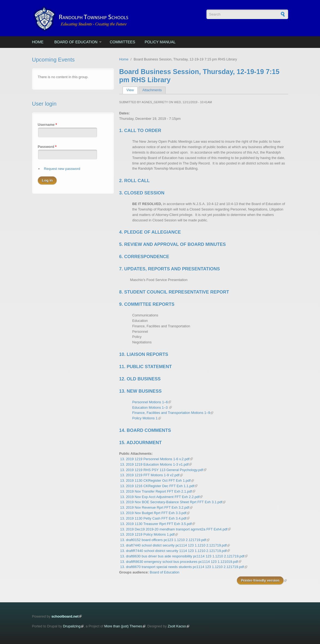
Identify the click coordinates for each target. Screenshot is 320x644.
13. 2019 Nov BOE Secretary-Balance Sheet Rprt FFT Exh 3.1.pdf (171, 502)
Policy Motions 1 (145, 418)
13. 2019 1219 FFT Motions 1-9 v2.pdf (150, 475)
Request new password (62, 169)
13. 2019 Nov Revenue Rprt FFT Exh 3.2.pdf (155, 507)
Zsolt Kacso (177, 626)
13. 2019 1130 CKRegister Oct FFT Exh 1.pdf (155, 480)
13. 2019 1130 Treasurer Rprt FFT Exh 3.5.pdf (156, 524)
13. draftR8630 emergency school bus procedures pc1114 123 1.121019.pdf (179, 562)
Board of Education (76, 42)
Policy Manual (160, 42)
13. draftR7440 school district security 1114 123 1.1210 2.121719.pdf (173, 551)
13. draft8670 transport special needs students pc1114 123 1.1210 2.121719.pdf (182, 567)
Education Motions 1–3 (151, 408)
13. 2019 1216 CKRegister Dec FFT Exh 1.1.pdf (157, 486)
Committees (122, 42)
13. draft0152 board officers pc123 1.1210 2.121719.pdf (163, 540)
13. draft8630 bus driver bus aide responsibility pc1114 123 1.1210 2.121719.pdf (182, 556)
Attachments (152, 90)
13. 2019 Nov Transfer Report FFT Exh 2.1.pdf (156, 491)
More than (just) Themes (123, 626)
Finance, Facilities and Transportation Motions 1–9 (171, 413)
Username (47, 125)
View (132, 90)
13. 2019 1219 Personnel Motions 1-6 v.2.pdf (155, 459)
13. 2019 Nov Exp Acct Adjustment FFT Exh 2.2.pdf (160, 497)
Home (38, 42)
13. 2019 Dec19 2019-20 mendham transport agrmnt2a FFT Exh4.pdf (174, 529)
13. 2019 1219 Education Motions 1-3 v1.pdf (154, 464)
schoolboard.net (65, 616)
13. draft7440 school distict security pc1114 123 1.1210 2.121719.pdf (173, 545)
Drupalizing (72, 626)
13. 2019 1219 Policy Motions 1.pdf (147, 534)
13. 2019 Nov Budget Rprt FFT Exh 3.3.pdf (153, 513)
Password (47, 147)
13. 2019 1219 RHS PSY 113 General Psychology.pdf (162, 470)
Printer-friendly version (260, 580)
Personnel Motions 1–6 (150, 402)
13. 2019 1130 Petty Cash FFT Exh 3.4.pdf (153, 518)
